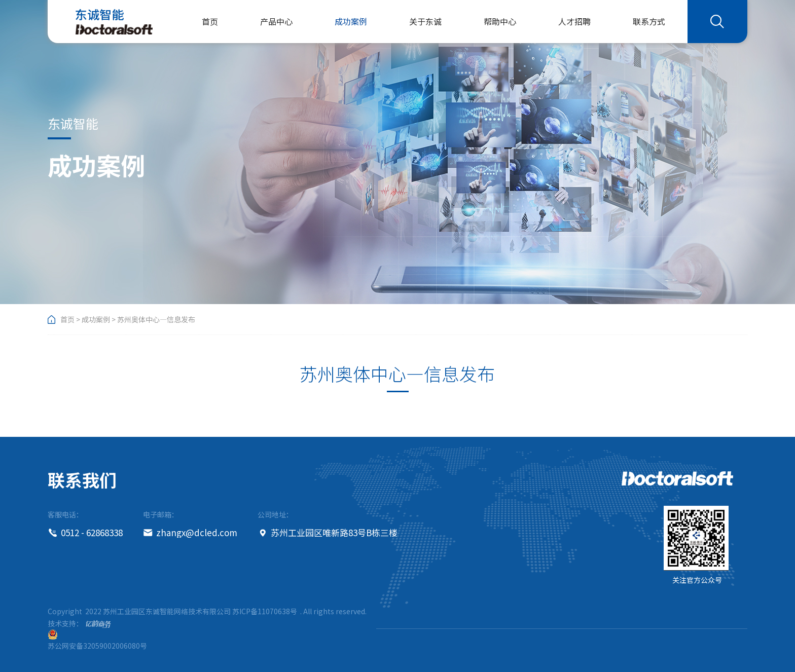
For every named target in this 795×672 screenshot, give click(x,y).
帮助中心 (500, 21)
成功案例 (351, 21)
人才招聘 (574, 21)
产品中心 (276, 21)
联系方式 (649, 21)
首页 (210, 21)
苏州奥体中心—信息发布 (156, 319)
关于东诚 (425, 21)
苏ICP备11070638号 (265, 611)
